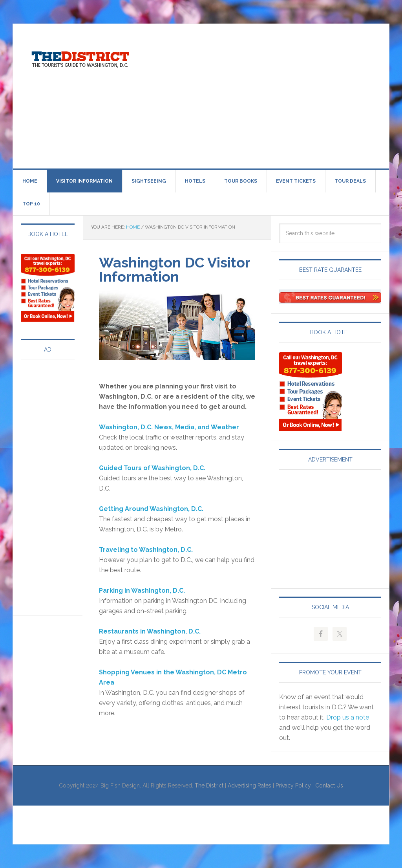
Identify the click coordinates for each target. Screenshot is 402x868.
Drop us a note (348, 717)
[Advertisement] (274, 95)
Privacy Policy (293, 786)
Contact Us (329, 786)
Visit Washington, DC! (80, 57)
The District (209, 786)
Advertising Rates (249, 786)
